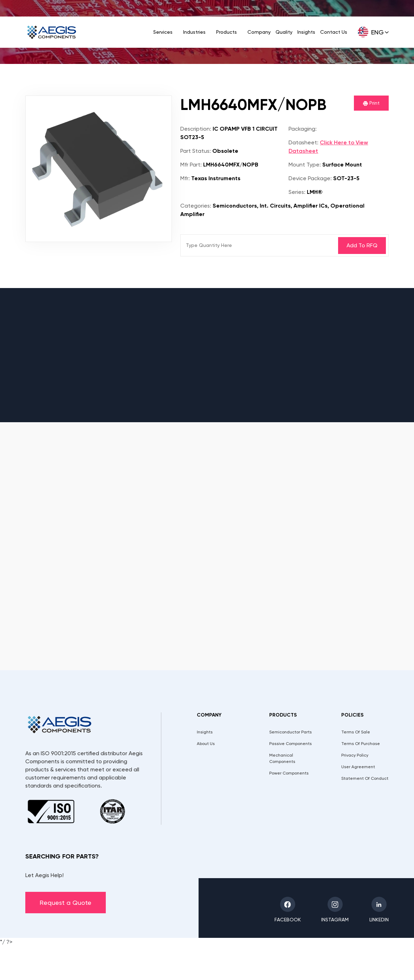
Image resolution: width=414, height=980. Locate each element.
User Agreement (358, 767)
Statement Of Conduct (365, 778)
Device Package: (310, 178)
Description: (196, 129)
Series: (297, 192)
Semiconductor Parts (290, 732)
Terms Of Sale (356, 732)
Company (259, 32)
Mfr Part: (191, 165)
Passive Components (290, 744)
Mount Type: (305, 165)
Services (163, 32)
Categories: (196, 206)
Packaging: (303, 129)
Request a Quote (66, 903)
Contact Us (334, 32)
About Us (206, 744)
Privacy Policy (355, 755)
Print (371, 103)
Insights (306, 32)
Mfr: (185, 178)
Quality (284, 32)
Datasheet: (303, 142)
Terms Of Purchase (361, 744)
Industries (194, 32)
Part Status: (196, 151)
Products (227, 32)
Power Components (289, 773)
